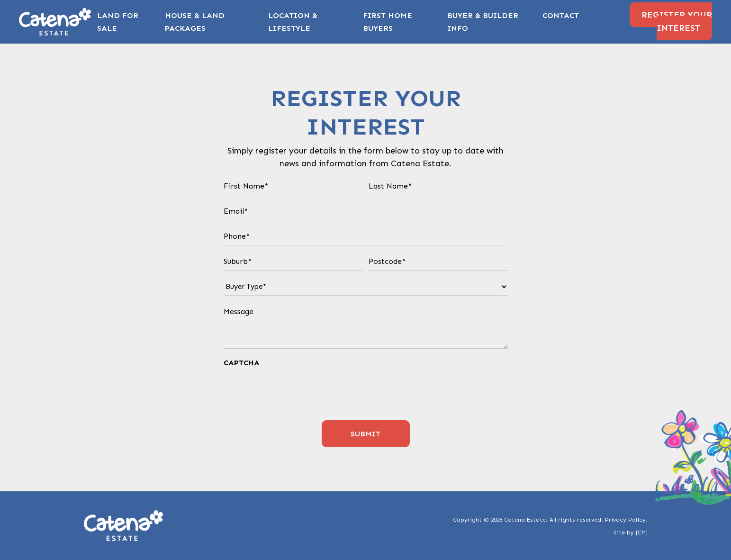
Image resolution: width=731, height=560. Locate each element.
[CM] (642, 533)
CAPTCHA (242, 363)
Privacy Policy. (626, 520)
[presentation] (296, 391)
